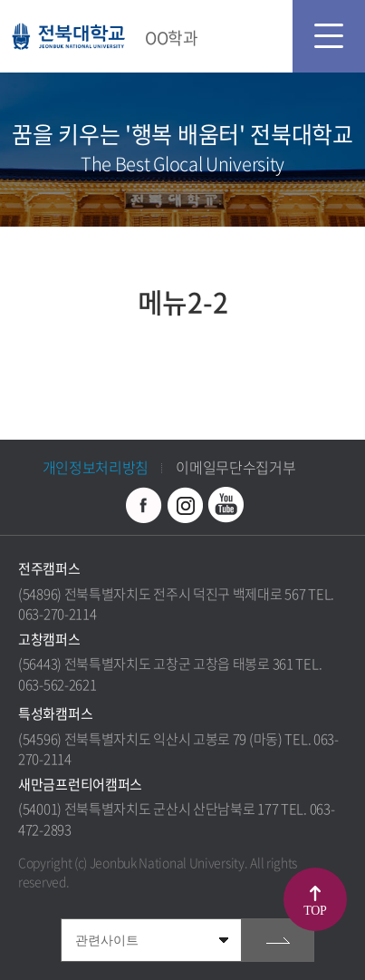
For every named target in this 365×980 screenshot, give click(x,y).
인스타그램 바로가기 (185, 505)
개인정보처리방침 (96, 467)
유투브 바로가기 (226, 505)
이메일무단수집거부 (235, 467)
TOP (315, 911)
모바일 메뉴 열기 (329, 36)
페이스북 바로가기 (144, 505)
